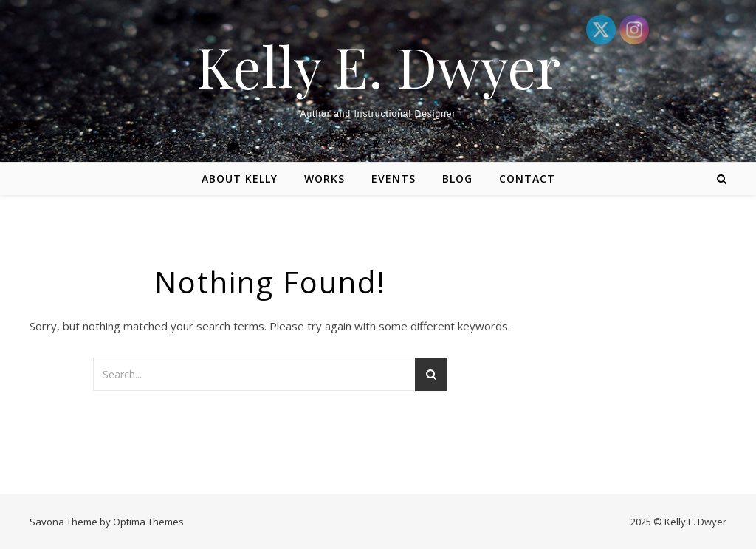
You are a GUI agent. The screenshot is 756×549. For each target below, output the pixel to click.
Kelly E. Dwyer (378, 66)
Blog (457, 178)
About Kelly (240, 178)
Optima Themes (148, 522)
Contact (527, 178)
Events (394, 178)
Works (324, 178)
